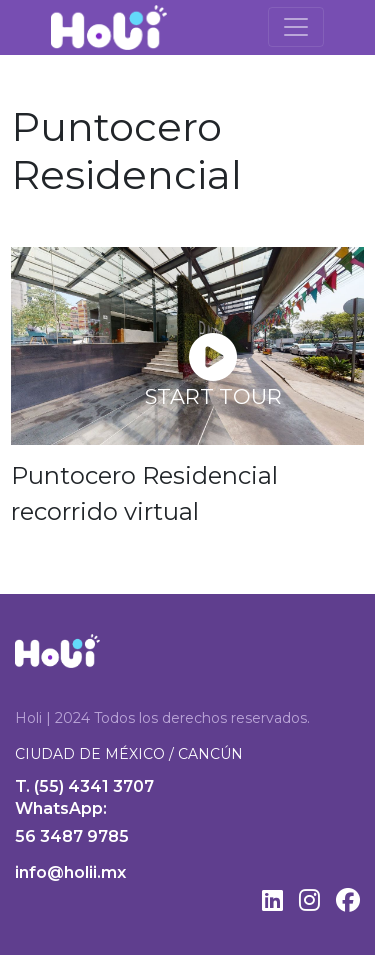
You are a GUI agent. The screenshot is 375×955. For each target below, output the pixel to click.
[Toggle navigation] (296, 27)
